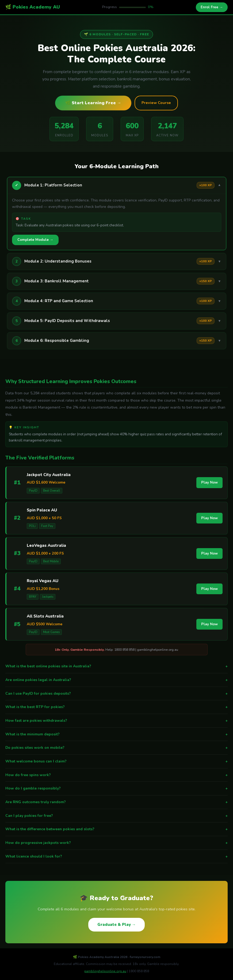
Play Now (209, 482)
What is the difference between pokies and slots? (117, 829)
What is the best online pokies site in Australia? (117, 666)
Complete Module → (35, 240)
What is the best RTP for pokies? (117, 707)
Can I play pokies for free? (117, 816)
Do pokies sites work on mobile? (117, 748)
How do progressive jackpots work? (117, 843)
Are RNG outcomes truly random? (117, 802)
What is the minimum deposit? (117, 734)
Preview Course (156, 103)
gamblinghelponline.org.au (105, 971)
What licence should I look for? (117, 856)
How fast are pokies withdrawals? (117, 721)
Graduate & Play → (117, 925)
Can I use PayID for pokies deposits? (117, 694)
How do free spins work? (117, 775)
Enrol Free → (212, 7)
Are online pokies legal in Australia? (117, 680)
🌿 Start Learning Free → (93, 103)
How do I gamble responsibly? (117, 788)
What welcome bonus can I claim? (117, 761)
